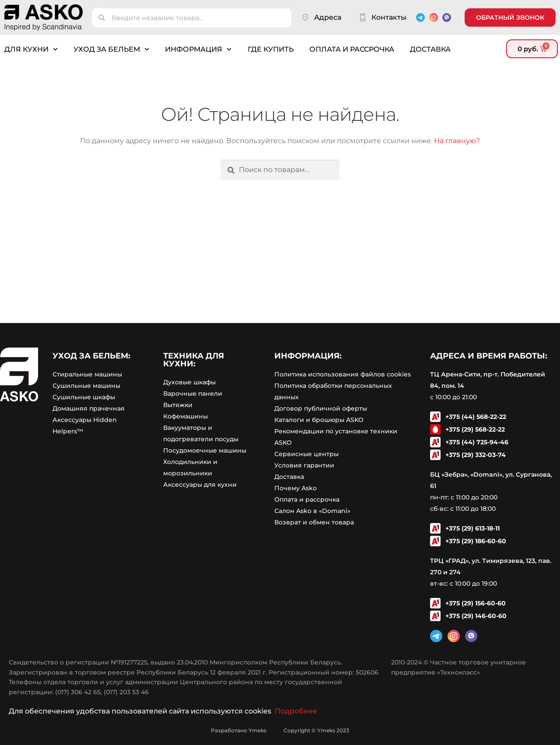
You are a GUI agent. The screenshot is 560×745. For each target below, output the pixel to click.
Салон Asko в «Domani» (312, 511)
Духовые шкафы (189, 382)
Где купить (271, 49)
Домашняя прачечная (89, 408)
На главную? (457, 141)
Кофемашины (185, 416)
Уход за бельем (111, 49)
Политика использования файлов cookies (343, 374)
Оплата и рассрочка (352, 49)
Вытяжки (178, 405)
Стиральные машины (87, 374)
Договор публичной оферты (321, 408)
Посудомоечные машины (205, 450)
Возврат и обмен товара (314, 522)
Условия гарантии (304, 465)
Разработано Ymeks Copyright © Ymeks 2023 (280, 730)
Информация (198, 49)
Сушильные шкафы (84, 397)
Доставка (430, 49)
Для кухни (31, 49)
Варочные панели (193, 394)
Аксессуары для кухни (200, 485)
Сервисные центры (306, 454)
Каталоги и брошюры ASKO (319, 420)
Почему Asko (296, 488)
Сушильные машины (86, 386)
